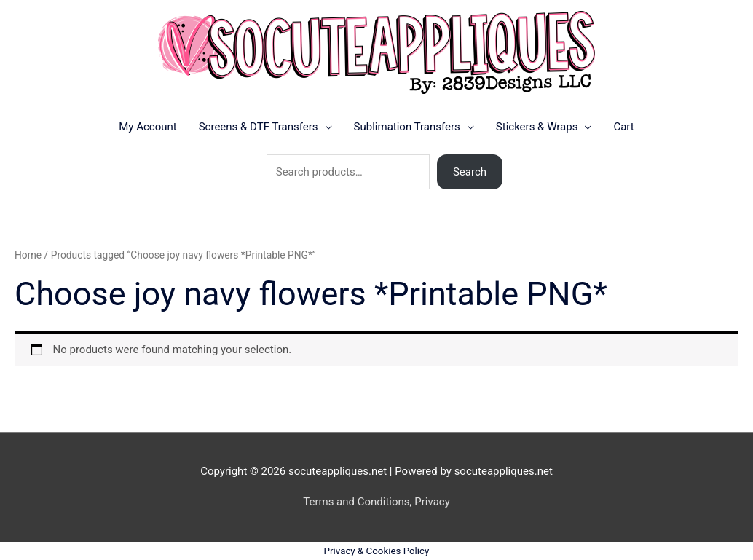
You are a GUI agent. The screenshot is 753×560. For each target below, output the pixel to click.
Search (470, 172)
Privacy (432, 502)
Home (28, 255)
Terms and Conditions (356, 502)
